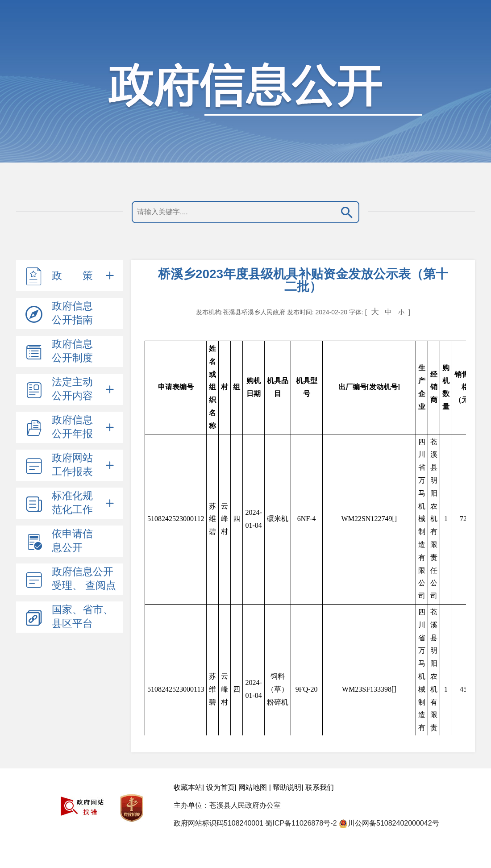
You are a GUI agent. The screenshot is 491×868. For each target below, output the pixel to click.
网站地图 (253, 787)
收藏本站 (188, 787)
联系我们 (320, 787)
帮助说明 (287, 787)
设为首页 (221, 787)
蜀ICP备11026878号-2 (301, 823)
